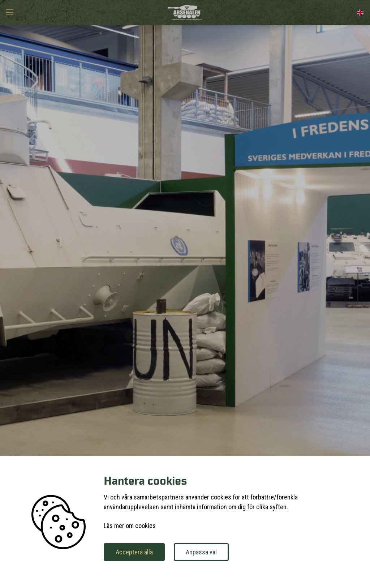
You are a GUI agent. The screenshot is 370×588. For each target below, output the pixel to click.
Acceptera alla (134, 552)
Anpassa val (201, 552)
